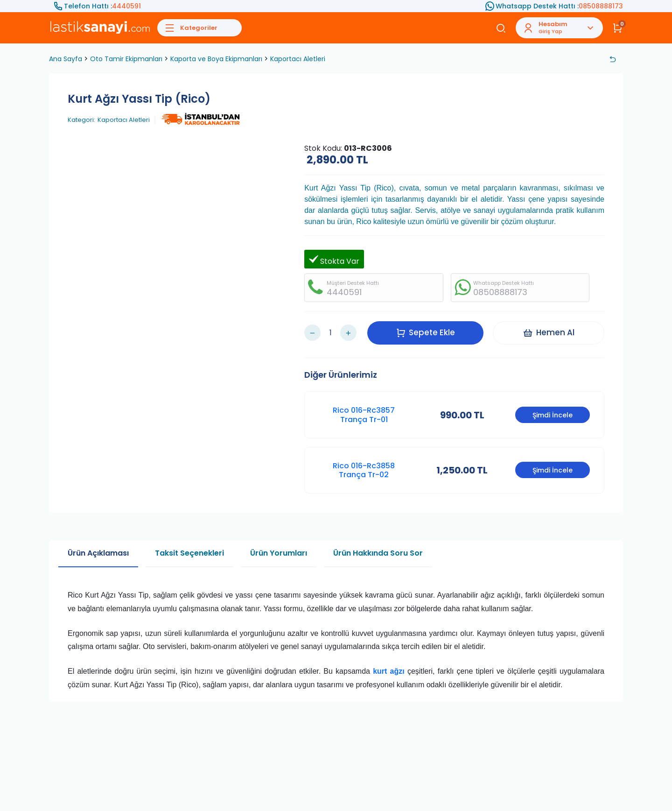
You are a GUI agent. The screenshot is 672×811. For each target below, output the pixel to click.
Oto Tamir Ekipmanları (126, 59)
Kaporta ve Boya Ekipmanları (216, 59)
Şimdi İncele (553, 415)
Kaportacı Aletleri (298, 59)
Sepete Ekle (426, 332)
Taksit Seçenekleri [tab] (189, 553)
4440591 (126, 6)
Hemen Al (549, 332)
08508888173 (601, 6)
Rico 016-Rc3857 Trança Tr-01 (364, 415)
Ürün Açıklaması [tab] (98, 553)
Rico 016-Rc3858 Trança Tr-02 (364, 470)
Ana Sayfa (66, 59)
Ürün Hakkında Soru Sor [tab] (378, 553)
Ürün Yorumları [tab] (279, 553)
